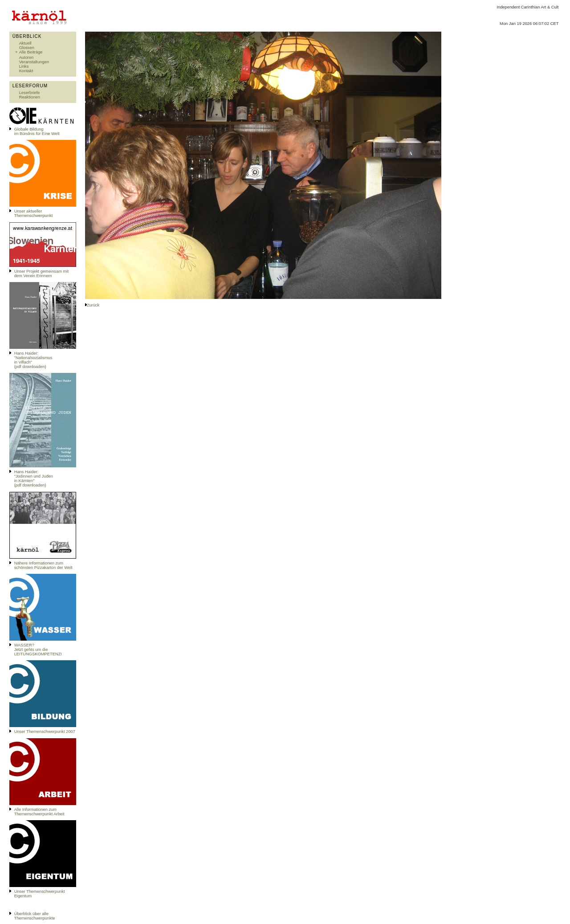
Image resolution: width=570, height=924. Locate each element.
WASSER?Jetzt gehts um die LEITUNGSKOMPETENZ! (38, 650)
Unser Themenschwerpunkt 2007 (45, 732)
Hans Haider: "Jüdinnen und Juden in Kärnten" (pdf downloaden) (34, 478)
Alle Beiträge (31, 52)
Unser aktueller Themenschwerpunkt (34, 213)
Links (24, 66)
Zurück (93, 305)
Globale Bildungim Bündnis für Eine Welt (37, 131)
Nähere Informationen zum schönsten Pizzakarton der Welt (43, 565)
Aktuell (25, 43)
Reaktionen (30, 97)
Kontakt (26, 71)
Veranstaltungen (34, 62)
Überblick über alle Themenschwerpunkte (35, 916)
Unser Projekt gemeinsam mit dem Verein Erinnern (41, 274)
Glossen (27, 48)
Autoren (26, 57)
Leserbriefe (30, 93)
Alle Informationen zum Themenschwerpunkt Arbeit (39, 812)
